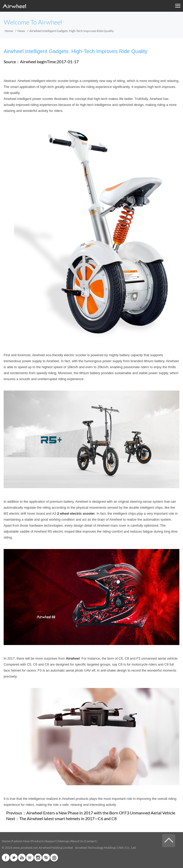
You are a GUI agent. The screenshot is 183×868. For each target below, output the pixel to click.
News (21, 31)
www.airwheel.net (25, 848)
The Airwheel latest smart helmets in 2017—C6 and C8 (68, 818)
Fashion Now (21, 841)
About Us (77, 841)
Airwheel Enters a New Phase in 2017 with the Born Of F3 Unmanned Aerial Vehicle (101, 813)
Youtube (22, 858)
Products (37, 841)
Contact (90, 841)
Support (51, 841)
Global (54, 858)
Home (9, 31)
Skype (46, 858)
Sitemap (64, 841)
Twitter (14, 858)
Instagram (38, 858)
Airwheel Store (30, 858)
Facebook (6, 858)
